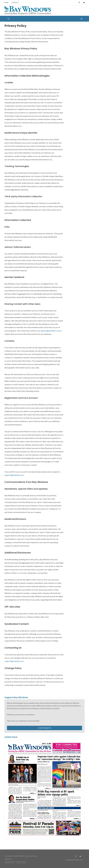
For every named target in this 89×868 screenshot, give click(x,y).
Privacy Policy (21, 862)
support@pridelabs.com (50, 331)
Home (6, 2)
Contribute (44, 728)
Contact (15, 2)
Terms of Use (9, 862)
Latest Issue (11, 737)
